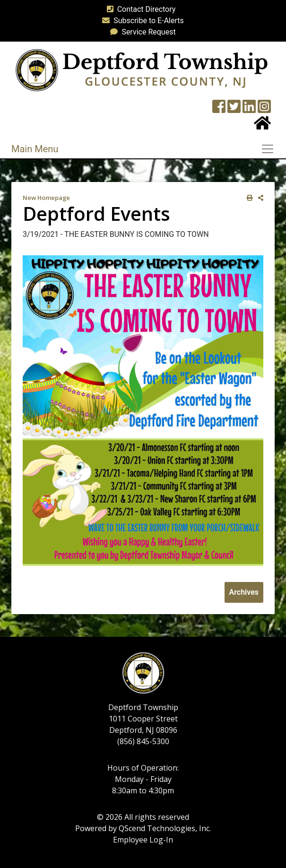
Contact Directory (139, 9)
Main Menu (35, 149)
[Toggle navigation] (270, 149)
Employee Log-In (143, 840)
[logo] (142, 70)
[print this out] (248, 198)
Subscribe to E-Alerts (141, 21)
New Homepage (46, 198)
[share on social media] (259, 198)
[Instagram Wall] (264, 109)
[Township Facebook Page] (219, 109)
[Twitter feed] (234, 109)
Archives (244, 592)
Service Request (141, 32)
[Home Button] (262, 126)
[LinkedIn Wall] (249, 109)
